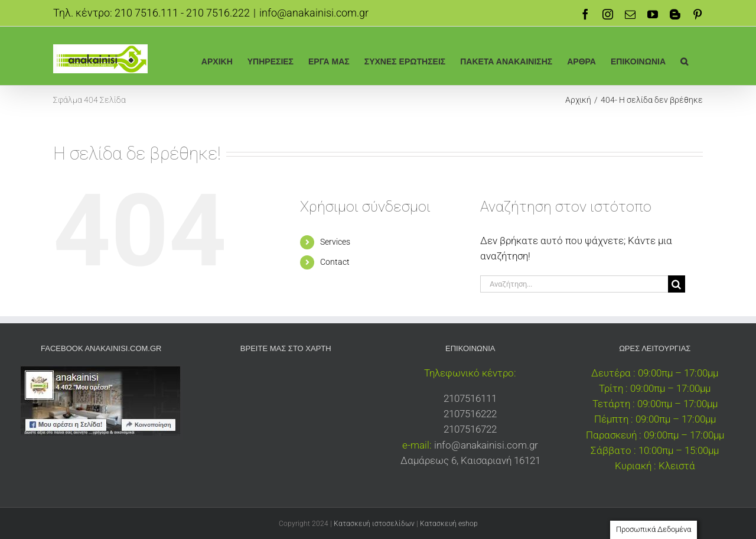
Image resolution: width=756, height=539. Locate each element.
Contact (335, 262)
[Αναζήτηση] (677, 284)
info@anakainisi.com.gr (314, 13)
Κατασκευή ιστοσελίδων (374, 524)
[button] (684, 60)
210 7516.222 (218, 13)
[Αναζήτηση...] (574, 284)
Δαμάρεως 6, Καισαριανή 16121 (470, 460)
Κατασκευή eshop (449, 524)
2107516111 (470, 398)
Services (335, 242)
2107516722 (470, 429)
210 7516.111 (146, 13)
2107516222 (470, 414)
